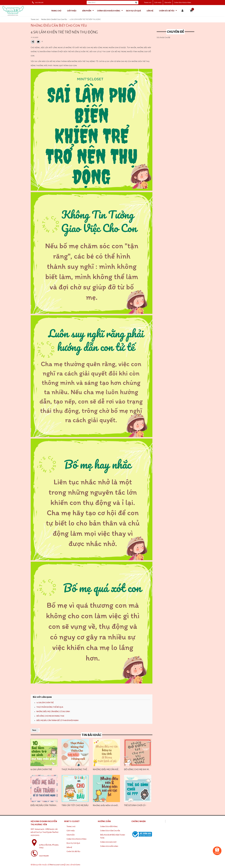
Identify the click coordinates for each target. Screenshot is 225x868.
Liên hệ (69, 847)
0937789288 (39, 2)
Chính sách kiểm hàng (109, 846)
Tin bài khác (91, 735)
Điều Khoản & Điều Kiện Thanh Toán (113, 836)
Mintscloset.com (57, 865)
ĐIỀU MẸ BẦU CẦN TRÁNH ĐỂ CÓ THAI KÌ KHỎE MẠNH (57, 720)
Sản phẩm (168, 2)
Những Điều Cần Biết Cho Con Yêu (54, 19)
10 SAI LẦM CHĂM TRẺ (45, 703)
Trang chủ (148, 2)
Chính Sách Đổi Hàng (109, 826)
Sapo (78, 865)
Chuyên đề (175, 32)
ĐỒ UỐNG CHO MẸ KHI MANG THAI (50, 716)
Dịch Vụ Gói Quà (73, 843)
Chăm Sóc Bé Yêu (73, 851)
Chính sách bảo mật (108, 842)
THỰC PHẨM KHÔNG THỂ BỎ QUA (50, 707)
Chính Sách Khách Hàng (183, 2)
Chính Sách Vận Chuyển (110, 831)
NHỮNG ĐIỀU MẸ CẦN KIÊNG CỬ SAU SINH (53, 712)
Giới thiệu (158, 2)
